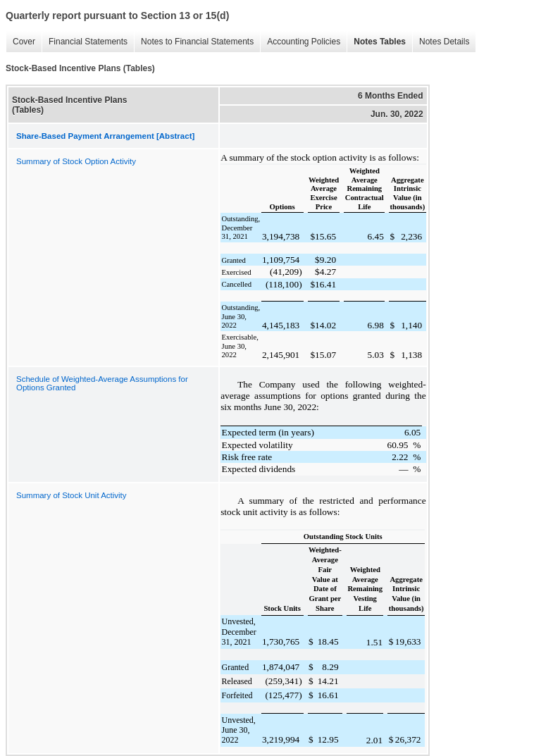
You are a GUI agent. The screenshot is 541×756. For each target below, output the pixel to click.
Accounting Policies (300, 42)
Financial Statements (85, 42)
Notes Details (441, 42)
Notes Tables (376, 42)
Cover (20, 42)
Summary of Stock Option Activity (76, 161)
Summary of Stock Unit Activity (71, 495)
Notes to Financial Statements (194, 42)
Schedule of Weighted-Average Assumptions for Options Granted (102, 383)
